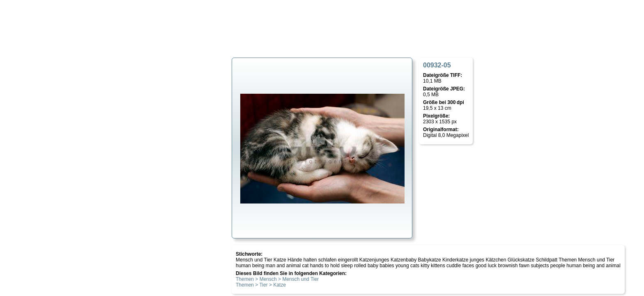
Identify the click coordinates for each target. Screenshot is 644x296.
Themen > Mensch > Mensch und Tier (277, 279)
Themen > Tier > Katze (261, 285)
